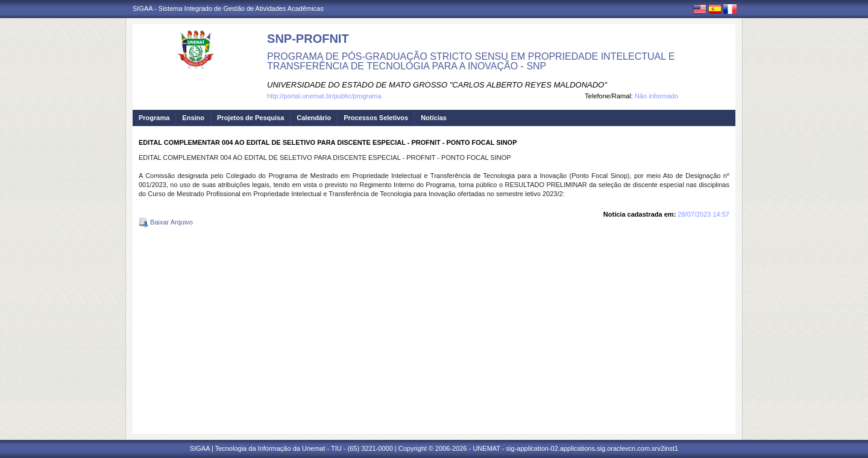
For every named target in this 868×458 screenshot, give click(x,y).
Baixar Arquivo (166, 222)
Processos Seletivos (376, 118)
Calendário (314, 118)
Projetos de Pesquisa (250, 118)
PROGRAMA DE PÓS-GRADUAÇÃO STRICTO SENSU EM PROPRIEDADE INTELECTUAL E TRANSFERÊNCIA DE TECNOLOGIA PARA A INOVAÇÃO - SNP (471, 61)
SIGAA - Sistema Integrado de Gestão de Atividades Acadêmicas (228, 8)
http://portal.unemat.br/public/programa (324, 96)
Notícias (434, 118)
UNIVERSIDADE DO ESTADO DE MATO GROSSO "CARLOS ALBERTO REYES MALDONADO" (437, 85)
